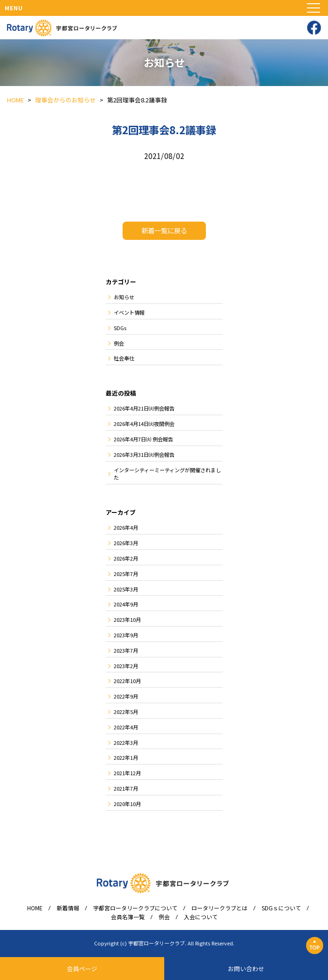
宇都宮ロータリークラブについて (135, 908)
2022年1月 (126, 757)
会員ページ (82, 969)
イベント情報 (129, 312)
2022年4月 (126, 727)
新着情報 (68, 908)
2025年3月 (126, 589)
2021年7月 (126, 788)
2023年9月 (126, 635)
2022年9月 (126, 696)
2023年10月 (127, 620)
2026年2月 (126, 558)
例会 (119, 343)
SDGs (120, 328)
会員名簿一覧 (128, 917)
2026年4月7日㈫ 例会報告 (143, 439)
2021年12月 (127, 773)
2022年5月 (126, 712)
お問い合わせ (246, 969)
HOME (35, 908)
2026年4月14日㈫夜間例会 (144, 424)
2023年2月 (126, 666)
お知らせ (124, 297)
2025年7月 (126, 574)
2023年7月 (126, 650)
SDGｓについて (281, 908)
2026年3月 (126, 543)
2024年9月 (126, 604)
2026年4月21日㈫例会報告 (144, 408)
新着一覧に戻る (164, 230)
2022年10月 (127, 681)
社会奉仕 (124, 358)
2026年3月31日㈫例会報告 (144, 454)
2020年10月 (127, 804)
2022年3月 (126, 742)
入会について (201, 917)
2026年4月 (126, 527)
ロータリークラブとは (219, 908)
